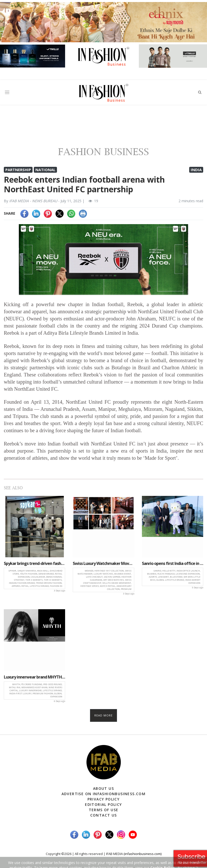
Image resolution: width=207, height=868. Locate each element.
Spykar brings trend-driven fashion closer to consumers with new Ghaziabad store (34, 563)
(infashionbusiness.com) (143, 854)
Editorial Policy (103, 804)
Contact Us (104, 815)
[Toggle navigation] (7, 92)
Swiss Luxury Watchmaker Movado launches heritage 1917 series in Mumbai (103, 563)
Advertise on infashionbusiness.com (104, 794)
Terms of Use (104, 810)
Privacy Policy (104, 799)
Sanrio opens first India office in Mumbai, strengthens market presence (173, 563)
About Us (104, 788)
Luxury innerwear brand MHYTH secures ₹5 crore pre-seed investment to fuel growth (34, 677)
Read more (104, 715)
